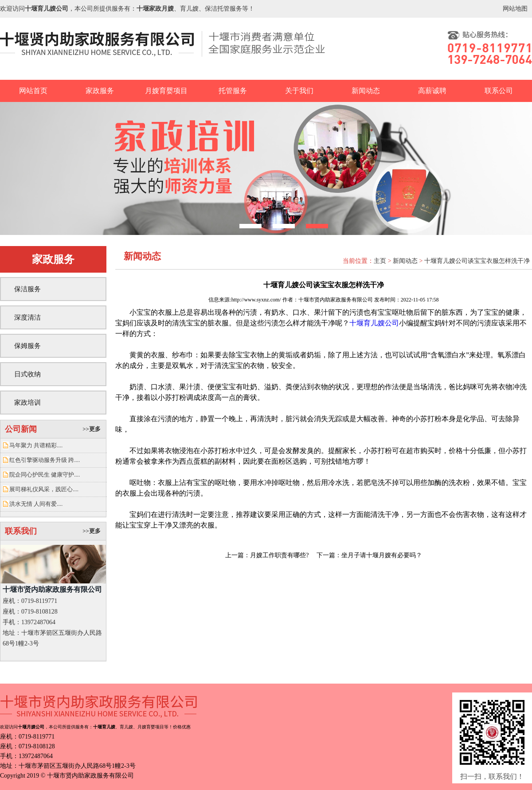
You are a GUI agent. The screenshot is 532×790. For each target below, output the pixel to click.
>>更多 (92, 429)
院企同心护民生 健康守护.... (45, 475)
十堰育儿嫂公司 (374, 323)
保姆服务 (27, 346)
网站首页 (33, 91)
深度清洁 (27, 317)
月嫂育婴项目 (166, 91)
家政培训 (27, 403)
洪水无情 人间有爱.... (36, 504)
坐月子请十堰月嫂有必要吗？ (382, 555)
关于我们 (299, 91)
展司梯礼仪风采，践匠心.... (44, 489)
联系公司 (499, 91)
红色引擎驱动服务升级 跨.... (45, 460)
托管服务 (233, 91)
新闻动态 (366, 91)
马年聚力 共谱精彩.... (36, 445)
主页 (380, 261)
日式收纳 (27, 374)
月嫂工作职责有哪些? (279, 555)
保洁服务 (27, 289)
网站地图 (515, 9)
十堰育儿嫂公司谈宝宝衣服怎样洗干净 (477, 261)
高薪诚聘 (432, 91)
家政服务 (100, 91)
